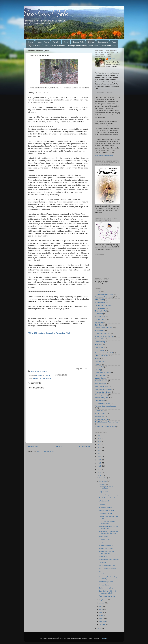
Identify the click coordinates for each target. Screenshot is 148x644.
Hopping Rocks (43, 42)
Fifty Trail (98, 344)
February (103, 621)
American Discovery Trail (104, 294)
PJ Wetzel (112, 59)
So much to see (105, 539)
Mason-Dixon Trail (102, 381)
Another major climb (106, 582)
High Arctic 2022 (101, 361)
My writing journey (102, 395)
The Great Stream (109, 46)
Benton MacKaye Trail (103, 305)
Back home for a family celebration (107, 522)
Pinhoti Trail (99, 411)
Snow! (101, 542)
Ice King (98, 370)
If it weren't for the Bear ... (108, 566)
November (103, 481)
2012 (99, 475)
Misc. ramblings (101, 384)
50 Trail (98, 291)
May (101, 612)
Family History (100, 342)
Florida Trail (99, 347)
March (102, 618)
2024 (99, 438)
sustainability (100, 416)
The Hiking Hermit (101, 419)
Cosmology (99, 322)
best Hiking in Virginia (39, 371)
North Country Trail (102, 398)
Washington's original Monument (106, 488)
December (103, 478)
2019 (99, 454)
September (104, 600)
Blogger (104, 638)
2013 (99, 472)
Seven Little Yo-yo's (106, 548)
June (101, 609)
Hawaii (98, 359)
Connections (103, 42)
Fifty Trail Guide (34, 46)
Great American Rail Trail (104, 353)
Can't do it (103, 563)
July (101, 606)
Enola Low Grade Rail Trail (105, 336)
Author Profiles (100, 303)
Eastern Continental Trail (104, 328)
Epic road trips (100, 339)
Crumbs (91, 42)
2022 (99, 445)
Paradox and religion (102, 403)
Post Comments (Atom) (46, 451)
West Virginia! (104, 501)
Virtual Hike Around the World (106, 427)
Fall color (102, 504)
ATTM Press (99, 300)
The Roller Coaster (106, 507)
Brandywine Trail (101, 311)
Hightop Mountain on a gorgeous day (107, 552)
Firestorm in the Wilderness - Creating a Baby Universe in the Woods (71, 46)
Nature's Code (78, 42)
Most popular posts (102, 386)
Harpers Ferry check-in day (109, 495)
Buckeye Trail (100, 317)
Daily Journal (100, 325)
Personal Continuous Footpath (106, 406)
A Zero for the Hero (106, 545)
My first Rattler (104, 585)
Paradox (56, 42)
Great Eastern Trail (102, 356)
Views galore (104, 536)
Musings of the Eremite (103, 392)
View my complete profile (104, 155)
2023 (99, 441)
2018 (99, 457)
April (101, 615)
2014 (99, 469)
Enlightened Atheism (102, 333)
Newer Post (34, 446)
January (103, 624)
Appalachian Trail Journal (42, 378)
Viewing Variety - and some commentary (109, 527)
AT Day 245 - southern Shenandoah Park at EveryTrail (49, 333)
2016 (99, 463)
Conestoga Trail (101, 319)
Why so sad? (104, 492)
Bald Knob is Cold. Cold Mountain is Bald (107, 592)
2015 (99, 466)
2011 (99, 628)
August (102, 603)
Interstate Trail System (103, 373)
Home (30, 42)
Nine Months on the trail (107, 569)
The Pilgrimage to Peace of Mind (107, 422)
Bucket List (99, 314)
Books (66, 42)
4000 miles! (103, 557)
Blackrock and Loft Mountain (109, 560)
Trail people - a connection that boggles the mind (108, 532)
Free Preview (100, 350)
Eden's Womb (100, 330)
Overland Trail (100, 400)
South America (100, 414)
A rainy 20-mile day (106, 513)
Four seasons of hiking (107, 596)
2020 (99, 451)
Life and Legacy (101, 375)
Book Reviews (100, 308)
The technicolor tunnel (107, 498)
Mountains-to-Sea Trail (103, 389)
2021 (99, 448)
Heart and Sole (46, 13)
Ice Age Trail (99, 367)
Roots (114, 42)
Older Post (85, 446)
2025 (99, 435)
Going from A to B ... (106, 588)
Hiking (97, 364)
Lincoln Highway (101, 378)
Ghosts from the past (106, 510)
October (103, 484)
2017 (99, 460)
